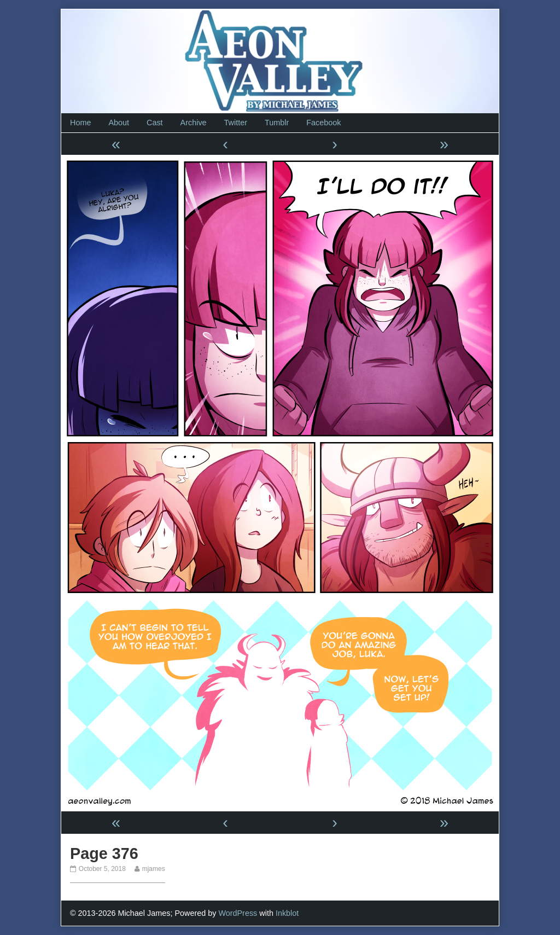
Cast (155, 123)
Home (80, 123)
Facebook (323, 123)
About (119, 123)
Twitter (236, 123)
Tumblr (277, 123)
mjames (153, 869)
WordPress (238, 913)
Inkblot (287, 913)
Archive (194, 123)
